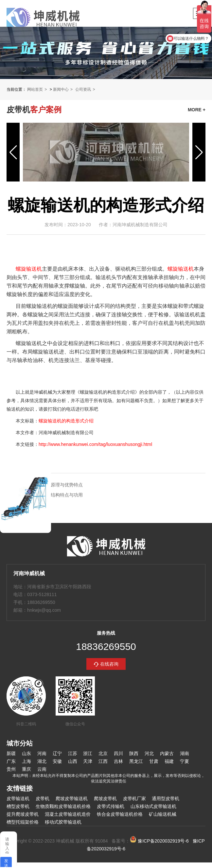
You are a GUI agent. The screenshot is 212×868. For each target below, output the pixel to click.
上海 (26, 761)
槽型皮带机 (18, 806)
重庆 (26, 769)
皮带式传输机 (111, 806)
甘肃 (154, 761)
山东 (26, 753)
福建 (169, 761)
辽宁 (57, 753)
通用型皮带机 (166, 798)
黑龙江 (136, 761)
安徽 (57, 761)
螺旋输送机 (29, 269)
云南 (42, 769)
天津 (88, 761)
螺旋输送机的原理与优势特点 (53, 485)
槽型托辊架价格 (23, 822)
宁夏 (185, 761)
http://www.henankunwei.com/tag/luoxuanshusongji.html (95, 444)
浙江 (88, 753)
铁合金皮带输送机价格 (120, 814)
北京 (103, 753)
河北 (149, 753)
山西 (73, 761)
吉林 (118, 761)
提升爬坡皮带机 (23, 814)
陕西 (134, 753)
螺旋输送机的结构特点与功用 (53, 495)
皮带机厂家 (134, 798)
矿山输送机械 (163, 814)
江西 (103, 761)
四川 (118, 753)
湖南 (185, 753)
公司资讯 (83, 89)
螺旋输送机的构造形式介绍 (66, 421)
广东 (11, 761)
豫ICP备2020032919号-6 (159, 841)
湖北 (42, 761)
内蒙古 (167, 753)
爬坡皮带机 (105, 798)
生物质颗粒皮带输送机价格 (63, 806)
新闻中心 (61, 89)
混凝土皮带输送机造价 (68, 814)
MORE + (197, 110)
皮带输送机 (18, 798)
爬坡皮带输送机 (72, 798)
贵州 (11, 769)
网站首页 (35, 89)
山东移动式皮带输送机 (153, 806)
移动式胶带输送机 (63, 822)
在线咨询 (109, 664)
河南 (42, 753)
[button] (13, 152)
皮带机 (43, 798)
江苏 (73, 753)
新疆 (11, 753)
